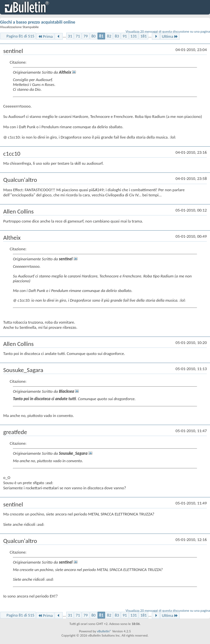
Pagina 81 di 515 (20, 36)
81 (101, 36)
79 (85, 36)
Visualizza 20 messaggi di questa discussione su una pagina (168, 31)
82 (109, 36)
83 (117, 36)
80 (94, 36)
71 (78, 36)
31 (70, 36)
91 (125, 36)
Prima (45, 36)
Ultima (170, 36)
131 (134, 36)
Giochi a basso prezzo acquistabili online (38, 22)
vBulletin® (104, 631)
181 (143, 36)
